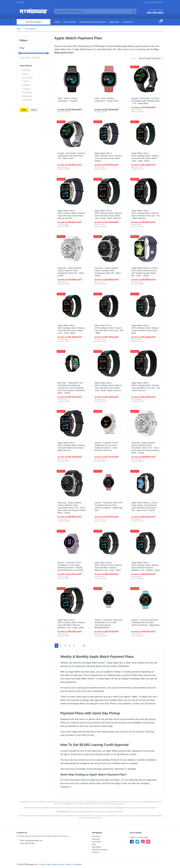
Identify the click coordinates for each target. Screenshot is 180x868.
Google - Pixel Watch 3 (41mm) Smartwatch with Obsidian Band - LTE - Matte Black (145, 101)
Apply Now (96, 839)
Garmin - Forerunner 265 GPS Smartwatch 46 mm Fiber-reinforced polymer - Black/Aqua (145, 622)
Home (19, 29)
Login (147, 2)
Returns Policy (58, 864)
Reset (34, 110)
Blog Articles (96, 847)
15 (84, 646)
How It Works (97, 842)
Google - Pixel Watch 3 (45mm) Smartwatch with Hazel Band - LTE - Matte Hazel (71, 156)
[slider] (20, 53)
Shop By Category (33, 22)
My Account (96, 836)
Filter (24, 110)
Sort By (134, 58)
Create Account (157, 2)
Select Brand (34, 66)
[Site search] (93, 11)
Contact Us (96, 852)
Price (34, 48)
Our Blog (20, 2)
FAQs (94, 844)
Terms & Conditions (74, 864)
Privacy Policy (45, 864)
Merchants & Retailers (100, 850)
